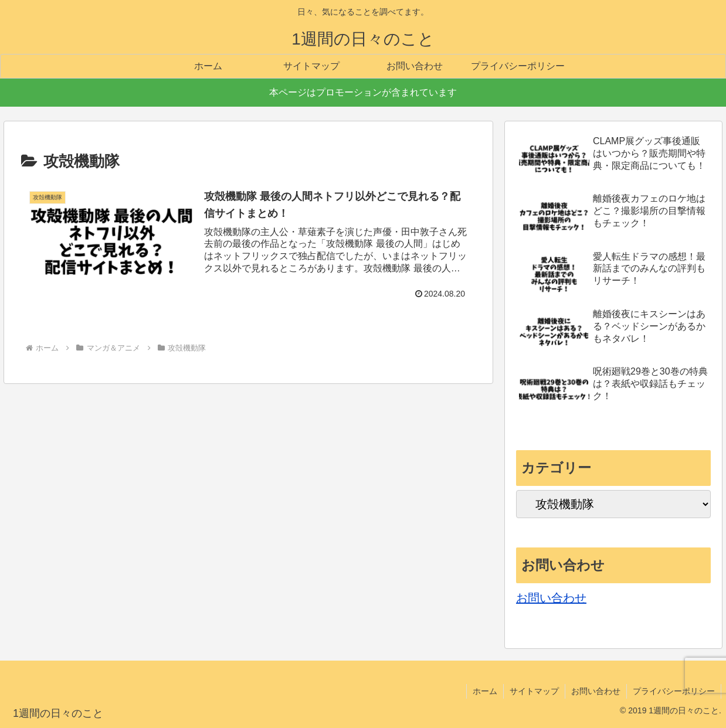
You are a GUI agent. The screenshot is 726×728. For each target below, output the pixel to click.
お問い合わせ (551, 598)
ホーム (485, 691)
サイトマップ (534, 691)
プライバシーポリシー (674, 691)
